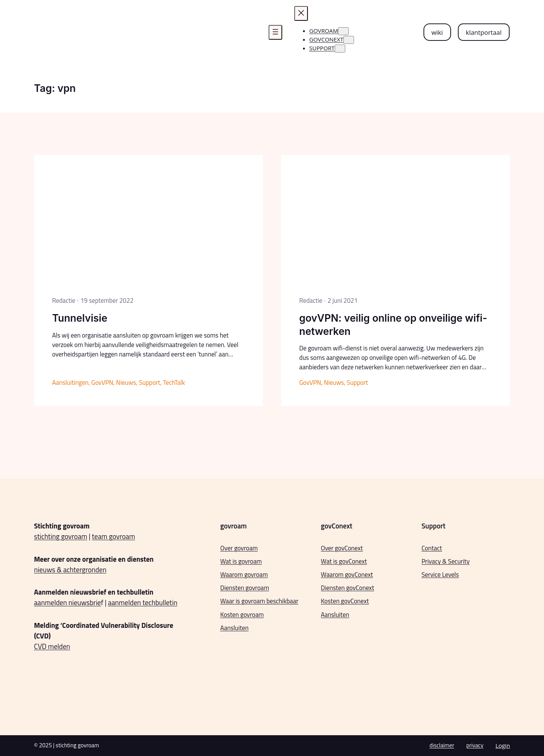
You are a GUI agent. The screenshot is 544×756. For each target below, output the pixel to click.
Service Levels (440, 575)
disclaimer (442, 745)
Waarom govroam (244, 575)
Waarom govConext (347, 575)
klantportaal (484, 32)
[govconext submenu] (349, 40)
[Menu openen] (275, 32)
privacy (475, 745)
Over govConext (342, 548)
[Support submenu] (340, 49)
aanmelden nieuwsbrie (67, 603)
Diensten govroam (245, 588)
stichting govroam (61, 536)
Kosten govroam (242, 615)
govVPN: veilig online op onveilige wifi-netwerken (393, 324)
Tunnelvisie (80, 318)
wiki (437, 32)
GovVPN (102, 383)
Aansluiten (234, 628)
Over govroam (239, 548)
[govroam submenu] (343, 31)
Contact (432, 548)
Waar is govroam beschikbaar (259, 601)
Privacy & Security (446, 561)
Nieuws (126, 383)
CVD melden (52, 646)
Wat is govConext (344, 561)
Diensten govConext (347, 588)
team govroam (113, 536)
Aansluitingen (70, 383)
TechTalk (174, 383)
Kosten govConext (345, 601)
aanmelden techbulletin (143, 603)
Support (150, 383)
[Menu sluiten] (301, 13)
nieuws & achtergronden (70, 570)
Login (503, 745)
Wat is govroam (241, 561)
